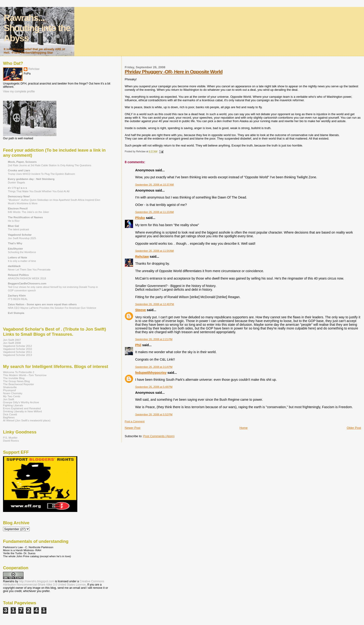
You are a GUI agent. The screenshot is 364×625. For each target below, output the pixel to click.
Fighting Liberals (13, 405)
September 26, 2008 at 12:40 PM (154, 304)
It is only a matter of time (22, 261)
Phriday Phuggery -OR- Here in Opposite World (174, 72)
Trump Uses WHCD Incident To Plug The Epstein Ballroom (41, 174)
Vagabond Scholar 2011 (18, 352)
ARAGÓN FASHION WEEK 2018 (27, 278)
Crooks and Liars (19, 170)
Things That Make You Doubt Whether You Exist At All (39, 191)
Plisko (140, 218)
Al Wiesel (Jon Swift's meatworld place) (27, 420)
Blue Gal (13, 226)
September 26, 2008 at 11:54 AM (154, 251)
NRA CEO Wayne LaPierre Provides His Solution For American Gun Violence (52, 308)
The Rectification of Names (25, 217)
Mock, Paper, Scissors (22, 162)
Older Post (354, 428)
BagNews (9, 417)
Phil (138, 345)
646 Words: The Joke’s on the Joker (28, 212)
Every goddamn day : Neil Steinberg (31, 179)
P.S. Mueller (10, 438)
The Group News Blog (16, 381)
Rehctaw (142, 257)
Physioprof (9, 390)
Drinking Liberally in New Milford (22, 411)
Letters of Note (18, 257)
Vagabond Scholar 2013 (18, 355)
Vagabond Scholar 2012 (18, 346)
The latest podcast (18, 229)
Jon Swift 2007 (12, 340)
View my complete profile (19, 91)
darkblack (14, 266)
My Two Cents (12, 396)
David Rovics (11, 441)
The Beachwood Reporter (19, 384)
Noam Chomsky (13, 393)
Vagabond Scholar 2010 (18, 349)
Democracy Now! (19, 196)
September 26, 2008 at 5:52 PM (154, 414)
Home (244, 428)
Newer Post (132, 428)
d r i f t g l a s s (17, 188)
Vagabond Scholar (20, 235)
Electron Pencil (18, 208)
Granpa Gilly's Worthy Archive (21, 402)
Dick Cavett (10, 414)
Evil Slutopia (16, 313)
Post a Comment (135, 421)
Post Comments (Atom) (159, 436)
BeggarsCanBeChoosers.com (27, 283)
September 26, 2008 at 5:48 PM (154, 387)
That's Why (15, 243)
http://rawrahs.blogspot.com (37, 581)
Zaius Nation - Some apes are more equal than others (42, 304)
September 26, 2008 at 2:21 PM (154, 339)
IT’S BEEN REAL (18, 299)
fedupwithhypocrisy (151, 373)
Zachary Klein (17, 295)
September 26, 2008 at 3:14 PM (154, 367)
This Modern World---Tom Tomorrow (25, 375)
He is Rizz (14, 221)
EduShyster (15, 249)
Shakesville (10, 387)
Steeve (140, 310)
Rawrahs (9, 581)
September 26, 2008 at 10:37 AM (154, 185)
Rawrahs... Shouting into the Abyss (37, 28)
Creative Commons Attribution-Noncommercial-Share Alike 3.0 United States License (54, 583)
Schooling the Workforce (22, 252)
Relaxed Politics (18, 275)
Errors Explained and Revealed (22, 408)
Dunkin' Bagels (16, 182)
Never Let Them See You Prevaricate (29, 270)
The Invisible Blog (14, 378)
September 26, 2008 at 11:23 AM (154, 212)
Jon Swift (9, 399)
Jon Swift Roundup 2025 (22, 238)
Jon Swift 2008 (12, 343)
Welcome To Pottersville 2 (19, 372)
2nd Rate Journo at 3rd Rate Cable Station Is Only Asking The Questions (50, 165)
